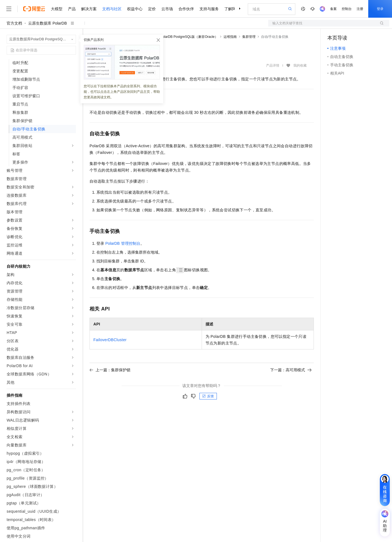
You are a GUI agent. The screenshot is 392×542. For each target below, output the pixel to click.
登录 (380, 9)
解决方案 (89, 9)
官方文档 (14, 23)
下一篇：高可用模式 (291, 370)
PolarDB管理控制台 (123, 243)
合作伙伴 (186, 9)
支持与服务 (209, 9)
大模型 (57, 9)
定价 (152, 9)
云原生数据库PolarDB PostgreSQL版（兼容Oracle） (179, 37)
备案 (333, 9)
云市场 (167, 9)
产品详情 (273, 65)
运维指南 (230, 37)
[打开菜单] (9, 9)
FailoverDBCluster (110, 340)
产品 (72, 9)
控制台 (347, 9)
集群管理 (249, 37)
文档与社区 (112, 9)
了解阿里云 (234, 9)
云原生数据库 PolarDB (48, 23)
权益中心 (135, 9)
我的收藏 (300, 66)
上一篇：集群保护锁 (110, 370)
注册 (360, 9)
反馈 (208, 396)
